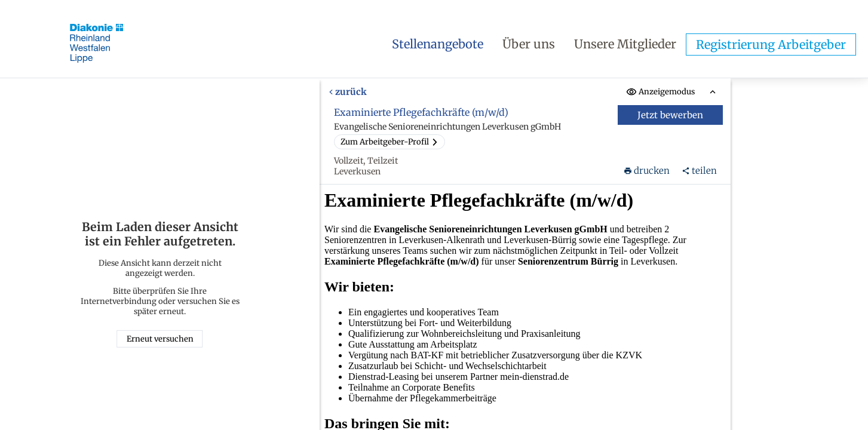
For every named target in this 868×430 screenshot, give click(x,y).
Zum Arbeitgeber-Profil (389, 142)
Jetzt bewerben (670, 115)
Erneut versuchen (160, 339)
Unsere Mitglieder (625, 44)
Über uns (529, 44)
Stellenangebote (438, 44)
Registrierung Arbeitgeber (771, 44)
